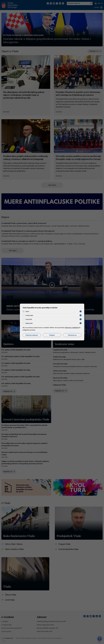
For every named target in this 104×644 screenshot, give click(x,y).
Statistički (29, 319)
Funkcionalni (29, 315)
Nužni (27, 311)
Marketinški (29, 323)
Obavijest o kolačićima (72, 328)
